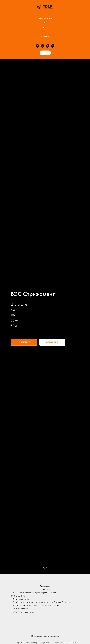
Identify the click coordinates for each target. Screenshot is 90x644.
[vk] (37, 46)
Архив (45, 27)
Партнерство (45, 32)
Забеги (45, 23)
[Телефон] (43, 46)
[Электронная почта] (48, 46)
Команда (45, 36)
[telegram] (53, 46)
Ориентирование (45, 18)
